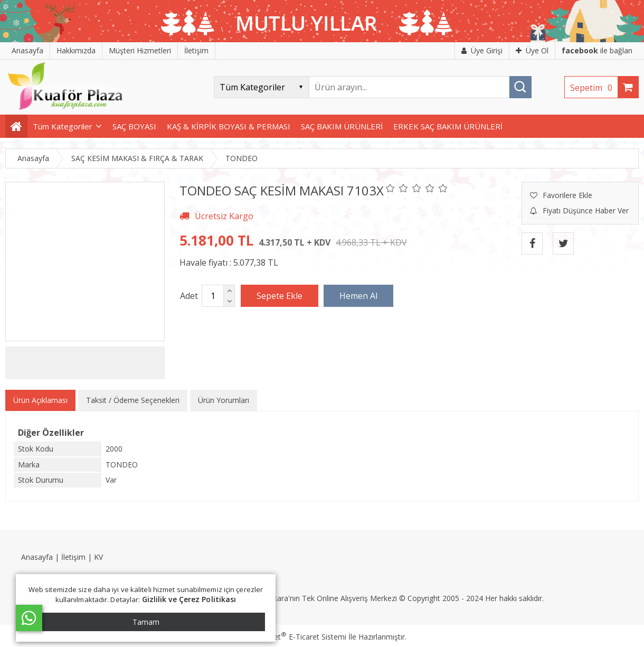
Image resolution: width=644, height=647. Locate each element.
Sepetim (594, 88)
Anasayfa (37, 557)
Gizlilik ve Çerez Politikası (189, 599)
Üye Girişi (482, 50)
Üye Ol (532, 50)
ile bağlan (597, 50)
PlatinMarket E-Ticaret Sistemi (292, 637)
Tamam (146, 622)
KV (98, 557)
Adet (189, 296)
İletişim (73, 557)
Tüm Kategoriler (63, 126)
